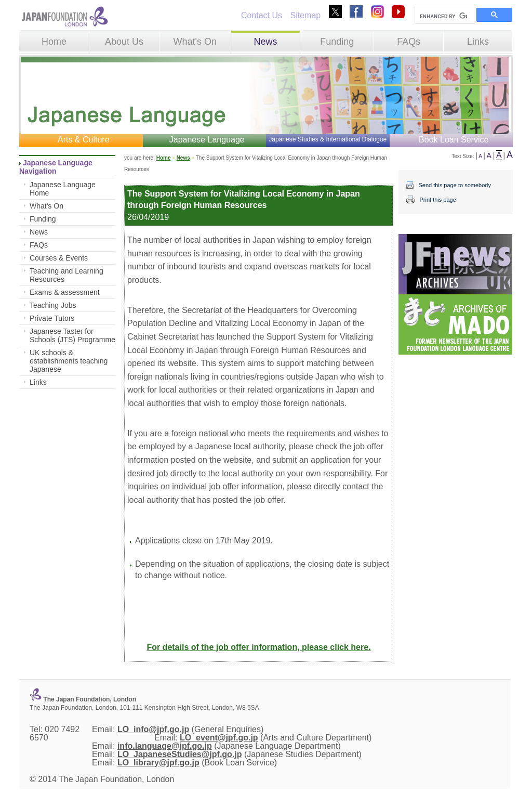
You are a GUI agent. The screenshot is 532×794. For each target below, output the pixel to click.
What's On (195, 42)
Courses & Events (59, 258)
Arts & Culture (84, 140)
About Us (124, 42)
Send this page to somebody (454, 185)
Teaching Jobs (53, 305)
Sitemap (305, 15)
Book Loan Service (454, 140)
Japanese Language (207, 140)
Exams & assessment (65, 292)
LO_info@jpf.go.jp (153, 729)
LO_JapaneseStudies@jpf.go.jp (180, 754)
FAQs (409, 42)
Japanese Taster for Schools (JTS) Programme (72, 335)
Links (478, 42)
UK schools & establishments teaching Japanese (69, 361)
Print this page (437, 200)
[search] (443, 16)
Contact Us (262, 15)
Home (54, 42)
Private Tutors (52, 318)
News (265, 42)
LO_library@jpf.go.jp (158, 763)
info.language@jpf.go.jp (165, 746)
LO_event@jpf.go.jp (219, 738)
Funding (337, 42)
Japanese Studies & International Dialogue (328, 139)
